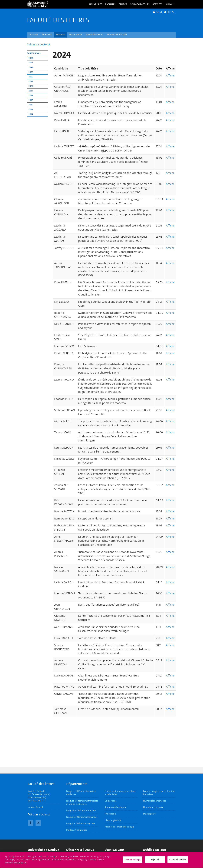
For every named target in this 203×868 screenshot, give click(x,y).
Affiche (170, 75)
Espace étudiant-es (94, 35)
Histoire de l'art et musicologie (119, 827)
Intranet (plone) (35, 807)
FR (169, 12)
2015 (31, 109)
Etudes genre (149, 814)
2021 (31, 81)
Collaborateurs (140, 4)
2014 (31, 114)
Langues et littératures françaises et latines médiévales (82, 802)
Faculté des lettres (58, 20)
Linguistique (111, 801)
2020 (31, 86)
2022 (31, 77)
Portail (157, 12)
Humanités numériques (155, 801)
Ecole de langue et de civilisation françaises (159, 793)
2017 (31, 100)
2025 (31, 63)
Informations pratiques (117, 35)
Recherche (60, 35)
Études (123, 4)
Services (157, 4)
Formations (47, 35)
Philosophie (110, 814)
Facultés (110, 4)
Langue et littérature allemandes (82, 817)
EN (173, 12)
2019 (31, 91)
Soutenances (34, 53)
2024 (31, 67)
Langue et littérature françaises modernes (81, 793)
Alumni (170, 4)
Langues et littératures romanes (81, 810)
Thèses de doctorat (39, 44)
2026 (31, 58)
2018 (31, 95)
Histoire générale (113, 820)
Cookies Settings (133, 861)
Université (96, 4)
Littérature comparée (153, 807)
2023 (31, 72)
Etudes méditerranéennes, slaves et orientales (120, 793)
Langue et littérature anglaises (81, 823)
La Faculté (33, 35)
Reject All (155, 861)
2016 (31, 105)
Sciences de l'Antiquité (116, 807)
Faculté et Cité (75, 35)
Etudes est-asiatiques (77, 830)
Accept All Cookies (178, 861)
